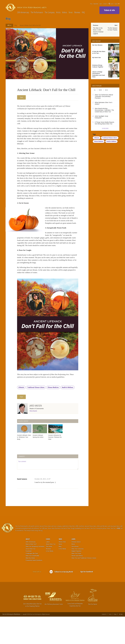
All (95, 90)
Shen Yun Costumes (78, 576)
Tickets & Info (109, 10)
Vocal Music (75, 574)
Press (91, 4)
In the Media (50, 578)
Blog (16, 25)
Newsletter (96, 4)
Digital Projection (77, 578)
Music (73, 571)
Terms (110, 641)
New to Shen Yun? (31, 571)
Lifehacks (21, 415)
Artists (58, 12)
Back (9, 25)
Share (21, 97)
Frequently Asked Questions (34, 588)
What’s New (62, 569)
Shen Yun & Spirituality (32, 583)
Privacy (115, 641)
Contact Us (105, 4)
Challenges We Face (32, 581)
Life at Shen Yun (31, 576)
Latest (48, 569)
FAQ (83, 12)
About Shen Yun (51, 571)
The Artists (49, 574)
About (28, 566)
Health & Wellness (68, 415)
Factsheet (29, 578)
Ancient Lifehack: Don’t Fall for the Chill (30, 25)
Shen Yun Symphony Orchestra (35, 574)
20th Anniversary (23, 12)
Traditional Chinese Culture (36, 415)
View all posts (33, 438)
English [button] (117, 4)
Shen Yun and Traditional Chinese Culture (84, 585)
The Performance (37, 12)
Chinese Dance (76, 569)
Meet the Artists (30, 585)
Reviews (77, 12)
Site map (121, 641)
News (71, 12)
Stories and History (77, 583)
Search (111, 4)
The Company (50, 12)
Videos (65, 12)
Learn (101, 4)
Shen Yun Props (76, 581)
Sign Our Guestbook (87, 599)
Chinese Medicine (53, 415)
